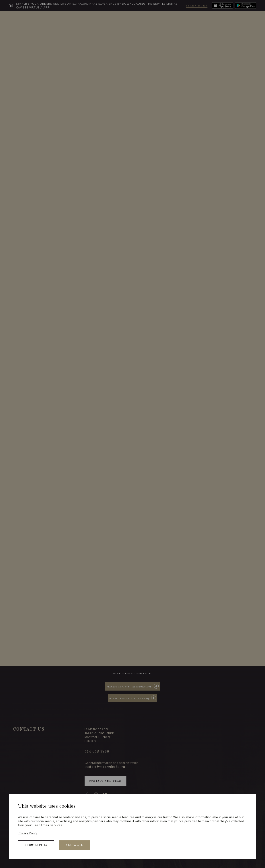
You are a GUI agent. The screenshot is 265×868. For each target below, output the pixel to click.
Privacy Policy (28, 833)
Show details (36, 846)
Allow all (74, 846)
